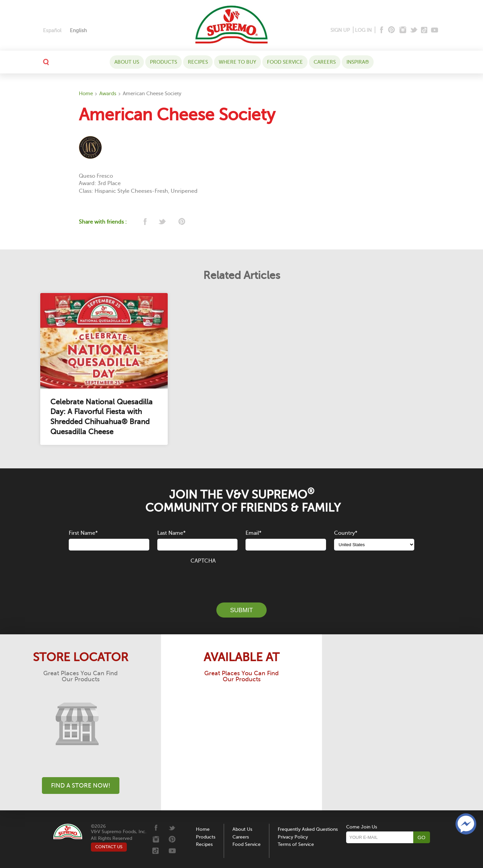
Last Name (171, 533)
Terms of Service (296, 844)
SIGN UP (340, 30)
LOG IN (363, 30)
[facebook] (144, 222)
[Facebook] (381, 30)
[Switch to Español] (52, 31)
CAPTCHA (203, 561)
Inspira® (358, 62)
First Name (83, 533)
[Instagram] (403, 30)
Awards (108, 94)
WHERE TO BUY (237, 62)
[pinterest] (181, 222)
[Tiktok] (424, 30)
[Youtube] (435, 30)
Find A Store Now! (81, 786)
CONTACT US (109, 847)
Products (164, 62)
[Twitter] (414, 30)
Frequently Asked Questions (308, 829)
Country (346, 533)
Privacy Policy (293, 837)
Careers (325, 62)
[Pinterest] (391, 30)
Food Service (285, 62)
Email (253, 533)
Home (86, 94)
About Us (127, 62)
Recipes (198, 62)
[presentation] (241, 579)
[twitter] (163, 222)
